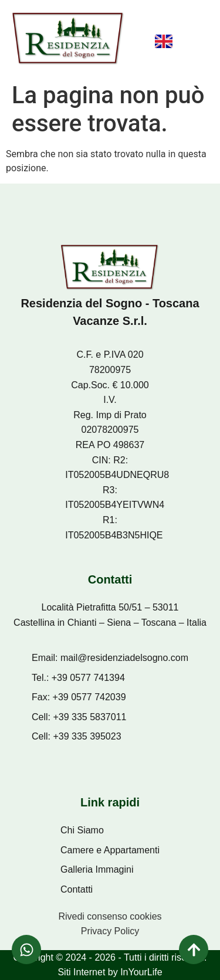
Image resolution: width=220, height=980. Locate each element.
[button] (194, 45)
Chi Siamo (82, 830)
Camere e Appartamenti (110, 850)
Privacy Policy (110, 931)
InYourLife (141, 972)
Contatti (77, 889)
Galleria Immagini (97, 869)
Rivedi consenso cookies (110, 916)
